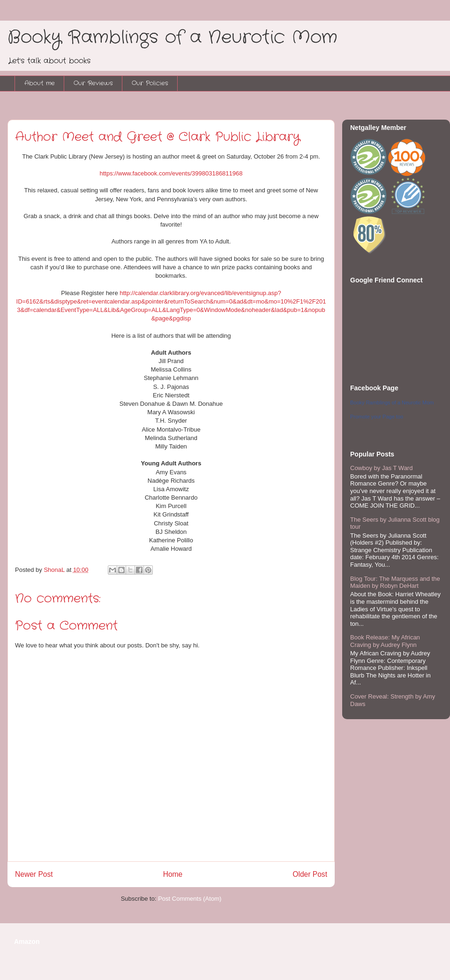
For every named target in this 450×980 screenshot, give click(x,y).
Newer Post (34, 874)
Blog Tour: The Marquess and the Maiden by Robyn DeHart (395, 582)
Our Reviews (93, 83)
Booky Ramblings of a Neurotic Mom (172, 38)
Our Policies (150, 83)
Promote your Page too (377, 417)
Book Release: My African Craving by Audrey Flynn (385, 641)
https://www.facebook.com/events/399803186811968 (171, 173)
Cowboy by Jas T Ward (381, 468)
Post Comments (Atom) (190, 899)
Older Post (310, 874)
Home (173, 874)
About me (40, 83)
